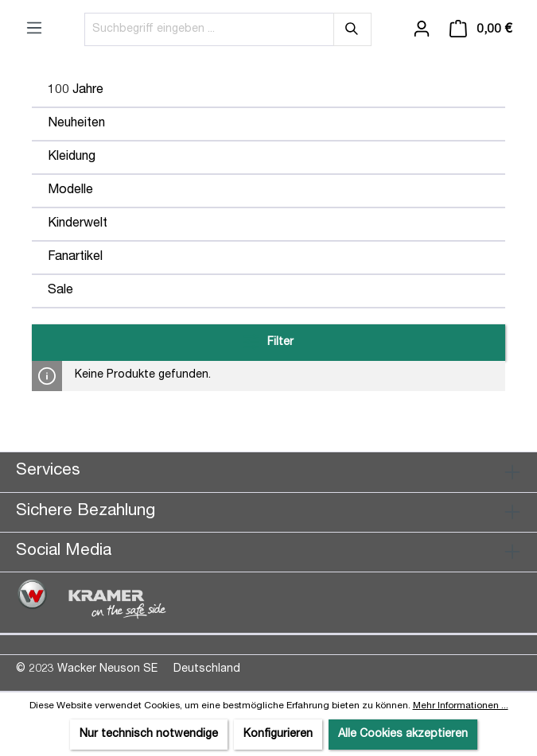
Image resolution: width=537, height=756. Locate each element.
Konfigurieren (278, 735)
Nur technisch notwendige (149, 735)
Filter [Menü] (268, 339)
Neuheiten (76, 124)
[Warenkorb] (481, 29)
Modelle (70, 191)
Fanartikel (75, 258)
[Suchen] (352, 29)
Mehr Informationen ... (461, 706)
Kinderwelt (78, 224)
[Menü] (34, 29)
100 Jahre (76, 91)
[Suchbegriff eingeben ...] (209, 29)
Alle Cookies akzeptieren (403, 735)
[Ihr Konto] (422, 29)
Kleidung (72, 157)
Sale (60, 291)
